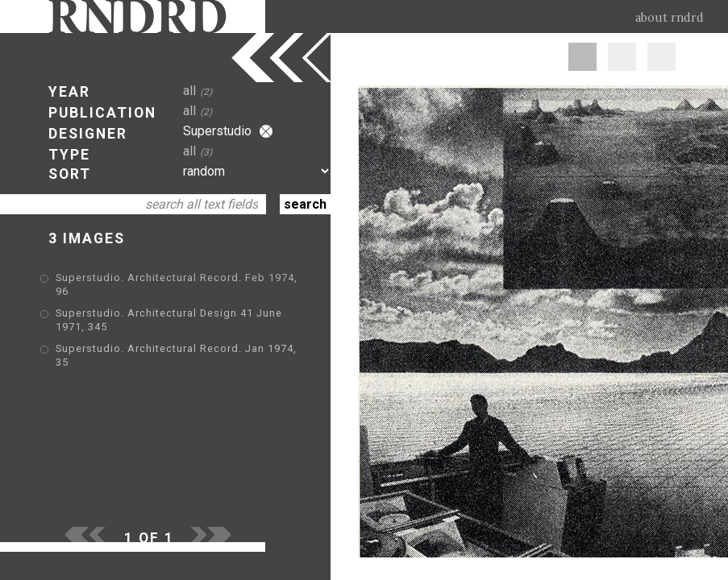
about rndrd (670, 18)
